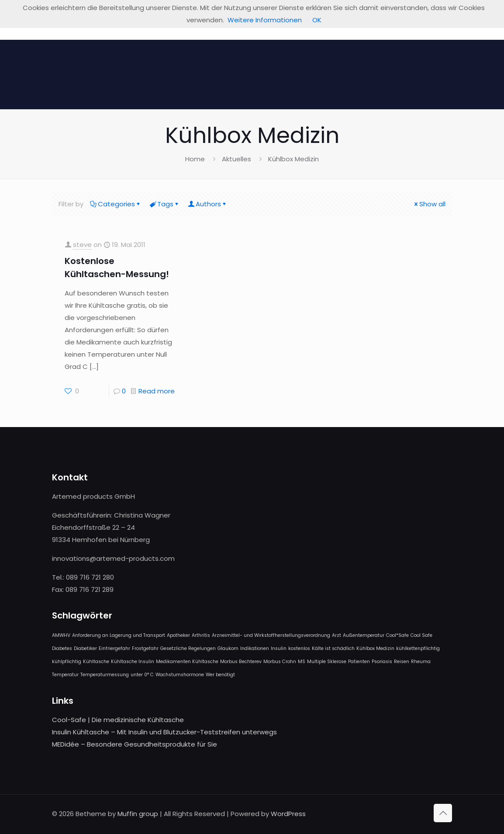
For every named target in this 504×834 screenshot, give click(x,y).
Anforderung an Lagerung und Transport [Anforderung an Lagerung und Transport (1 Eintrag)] (119, 635)
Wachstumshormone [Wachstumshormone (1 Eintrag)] (180, 675)
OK (317, 20)
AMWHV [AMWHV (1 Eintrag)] (61, 635)
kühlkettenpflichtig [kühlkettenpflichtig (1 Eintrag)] (418, 648)
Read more (157, 391)
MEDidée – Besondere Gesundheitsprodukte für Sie (135, 744)
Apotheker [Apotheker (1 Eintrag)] (178, 635)
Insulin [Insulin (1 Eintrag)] (279, 648)
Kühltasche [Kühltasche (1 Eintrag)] (96, 662)
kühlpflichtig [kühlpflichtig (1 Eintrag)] (67, 662)
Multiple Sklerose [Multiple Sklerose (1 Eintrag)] (327, 662)
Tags (165, 204)
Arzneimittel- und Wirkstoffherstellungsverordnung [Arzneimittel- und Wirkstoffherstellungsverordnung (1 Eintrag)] (271, 635)
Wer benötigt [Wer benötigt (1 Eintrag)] (220, 675)
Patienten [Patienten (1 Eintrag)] (359, 662)
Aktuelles (236, 159)
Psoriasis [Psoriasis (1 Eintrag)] (382, 662)
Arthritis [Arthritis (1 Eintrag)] (201, 635)
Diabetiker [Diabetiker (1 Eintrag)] (85, 648)
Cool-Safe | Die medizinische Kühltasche (118, 720)
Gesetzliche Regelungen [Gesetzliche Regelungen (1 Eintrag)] (188, 648)
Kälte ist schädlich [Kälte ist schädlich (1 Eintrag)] (333, 648)
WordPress (288, 814)
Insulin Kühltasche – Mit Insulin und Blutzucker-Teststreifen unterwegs (164, 732)
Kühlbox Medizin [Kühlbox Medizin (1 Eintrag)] (375, 648)
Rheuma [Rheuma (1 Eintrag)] (421, 662)
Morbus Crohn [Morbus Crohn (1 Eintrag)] (280, 662)
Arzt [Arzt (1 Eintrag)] (337, 635)
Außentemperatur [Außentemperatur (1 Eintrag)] (364, 635)
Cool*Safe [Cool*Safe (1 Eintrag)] (397, 635)
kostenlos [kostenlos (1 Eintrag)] (299, 648)
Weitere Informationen (265, 20)
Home (195, 159)
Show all (429, 204)
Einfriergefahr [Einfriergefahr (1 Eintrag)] (114, 648)
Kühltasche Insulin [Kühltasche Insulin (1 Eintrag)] (133, 662)
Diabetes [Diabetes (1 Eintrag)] (62, 648)
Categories (116, 204)
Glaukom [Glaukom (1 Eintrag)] (228, 648)
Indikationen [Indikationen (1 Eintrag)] (255, 648)
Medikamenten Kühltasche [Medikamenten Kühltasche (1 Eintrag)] (187, 662)
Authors (208, 204)
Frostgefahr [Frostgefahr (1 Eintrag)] (145, 648)
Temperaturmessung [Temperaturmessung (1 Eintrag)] (105, 675)
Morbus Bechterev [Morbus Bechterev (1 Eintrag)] (241, 662)
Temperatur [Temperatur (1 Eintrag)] (65, 675)
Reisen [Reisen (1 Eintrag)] (402, 662)
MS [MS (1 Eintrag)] (302, 662)
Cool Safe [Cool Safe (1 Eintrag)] (421, 635)
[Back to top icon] (443, 813)
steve (82, 245)
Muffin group (138, 814)
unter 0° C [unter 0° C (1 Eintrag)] (142, 675)
